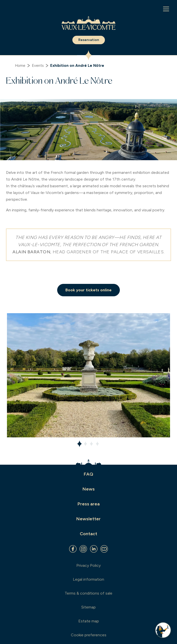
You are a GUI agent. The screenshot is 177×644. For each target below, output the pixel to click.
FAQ (88, 474)
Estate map (89, 621)
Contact (88, 534)
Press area (89, 504)
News (89, 489)
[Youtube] (104, 549)
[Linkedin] (94, 549)
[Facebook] (73, 549)
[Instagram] (83, 549)
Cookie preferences (89, 635)
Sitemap (88, 607)
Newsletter (88, 519)
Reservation (89, 40)
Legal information (88, 579)
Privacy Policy (88, 565)
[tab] (80, 444)
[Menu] (166, 9)
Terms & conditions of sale (88, 593)
